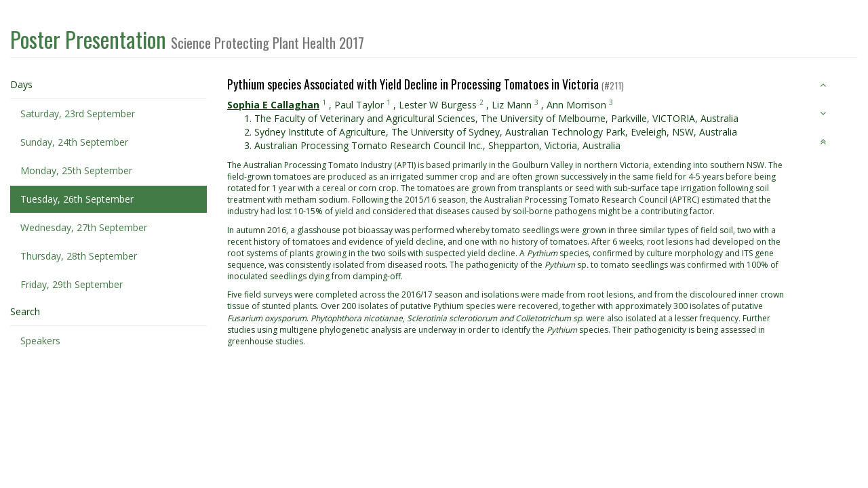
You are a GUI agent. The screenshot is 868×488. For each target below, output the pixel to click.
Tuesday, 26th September (77, 199)
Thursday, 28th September (79, 256)
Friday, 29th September (72, 284)
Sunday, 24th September (74, 142)
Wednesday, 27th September (84, 227)
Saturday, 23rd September (78, 114)
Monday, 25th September (76, 170)
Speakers (40, 341)
